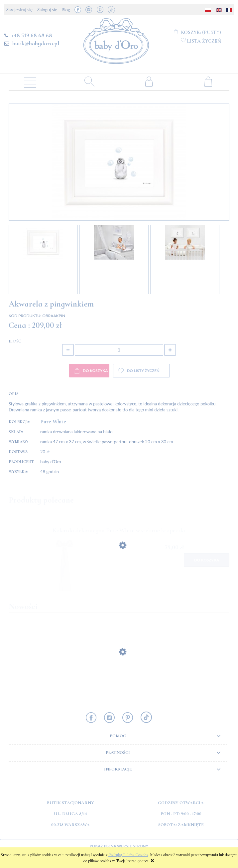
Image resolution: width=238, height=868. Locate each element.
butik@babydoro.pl (36, 43)
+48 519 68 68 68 (32, 35)
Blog (66, 10)
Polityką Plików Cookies (128, 855)
